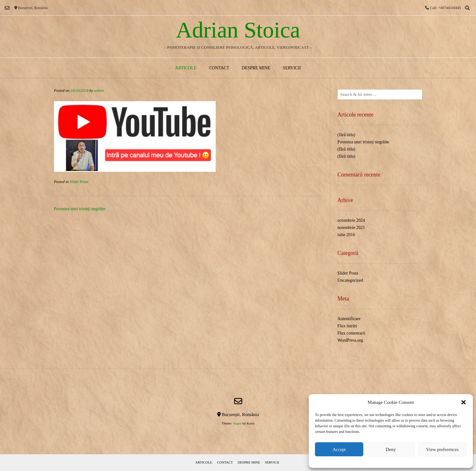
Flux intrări (347, 326)
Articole (186, 68)
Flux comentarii (351, 333)
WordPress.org (350, 340)
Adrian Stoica (238, 30)
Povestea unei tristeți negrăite (80, 209)
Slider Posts (79, 182)
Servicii (292, 68)
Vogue (237, 423)
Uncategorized (350, 280)
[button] (464, 402)
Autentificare (349, 319)
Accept (339, 449)
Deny (391, 449)
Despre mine (256, 68)
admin (99, 91)
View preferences (442, 449)
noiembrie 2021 (351, 228)
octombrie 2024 (351, 220)
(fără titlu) (346, 135)
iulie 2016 (346, 235)
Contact (219, 68)
